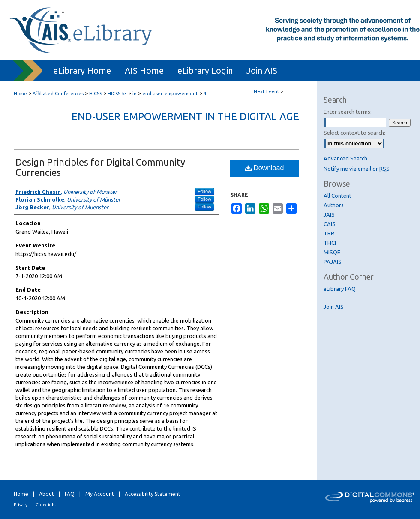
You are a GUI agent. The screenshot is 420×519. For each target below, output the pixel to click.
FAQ (70, 494)
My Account (100, 494)
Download (265, 168)
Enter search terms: (348, 112)
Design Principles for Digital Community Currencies (100, 167)
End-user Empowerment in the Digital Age (185, 116)
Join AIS (334, 307)
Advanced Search (345, 158)
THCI (330, 243)
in (135, 94)
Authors (334, 205)
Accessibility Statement (153, 494)
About (46, 494)
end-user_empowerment (171, 94)
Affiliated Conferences (59, 94)
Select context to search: (354, 133)
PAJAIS (333, 262)
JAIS (329, 214)
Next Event (267, 91)
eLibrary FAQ (340, 289)
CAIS (330, 224)
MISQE (332, 252)
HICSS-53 (118, 94)
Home (20, 94)
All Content (337, 196)
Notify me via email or (357, 169)
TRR (329, 233)
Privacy (21, 505)
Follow (204, 191)
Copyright (46, 505)
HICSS (96, 94)
